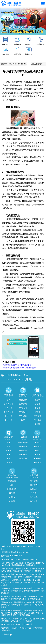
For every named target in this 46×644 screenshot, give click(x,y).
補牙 (9, 443)
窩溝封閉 (34, 485)
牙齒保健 (16, 64)
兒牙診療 (34, 501)
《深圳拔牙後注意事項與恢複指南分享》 (18, 365)
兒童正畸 (34, 489)
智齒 (9, 447)
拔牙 (9, 455)
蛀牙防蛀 (34, 481)
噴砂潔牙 (12, 493)
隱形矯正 (23, 400)
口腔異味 (23, 459)
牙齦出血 (37, 447)
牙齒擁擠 (23, 408)
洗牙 (12, 485)
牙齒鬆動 (37, 459)
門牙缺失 (9, 408)
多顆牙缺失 (9, 412)
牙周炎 (37, 443)
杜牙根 (9, 451)
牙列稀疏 (23, 416)
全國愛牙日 (23, 443)
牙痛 (9, 459)
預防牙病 (23, 447)
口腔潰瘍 (9, 463)
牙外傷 (34, 493)
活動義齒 (37, 420)
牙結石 (12, 497)
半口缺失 (9, 416)
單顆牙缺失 (9, 404)
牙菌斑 (12, 501)
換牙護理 (34, 497)
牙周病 (37, 455)
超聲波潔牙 (12, 489)
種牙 (9, 400)
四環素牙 (37, 416)
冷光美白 (12, 481)
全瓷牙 (37, 404)
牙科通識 (24, 64)
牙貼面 (37, 424)
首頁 (10, 64)
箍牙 (23, 420)
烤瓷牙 (37, 408)
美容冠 (37, 400)
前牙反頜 (23, 404)
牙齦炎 (37, 451)
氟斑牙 (37, 412)
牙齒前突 (23, 412)
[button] (19, 34)
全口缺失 (9, 420)
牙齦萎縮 (37, 463)
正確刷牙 (23, 451)
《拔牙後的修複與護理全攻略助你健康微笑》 (20, 368)
